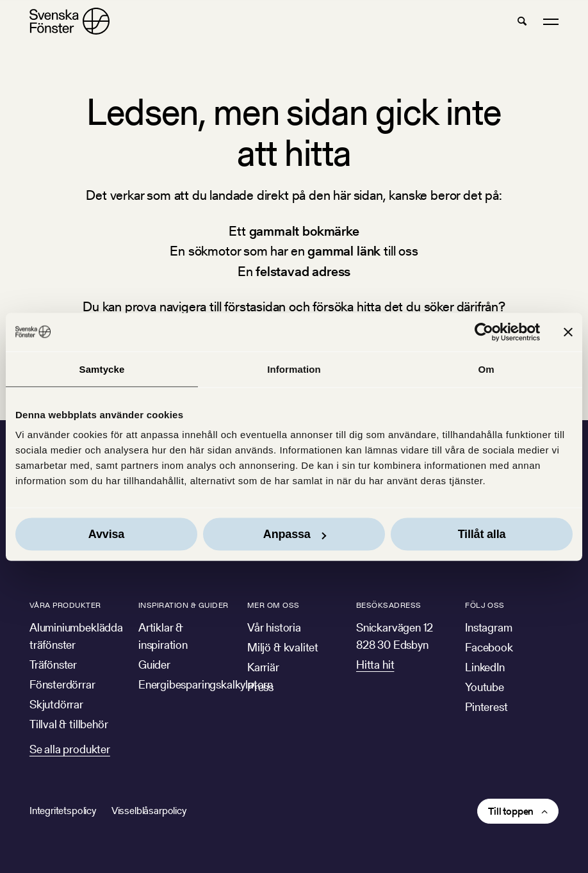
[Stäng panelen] (568, 332)
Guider (154, 665)
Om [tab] (486, 369)
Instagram (488, 627)
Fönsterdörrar (62, 684)
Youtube (485, 687)
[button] (522, 21)
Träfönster (53, 665)
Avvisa (106, 534)
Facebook (489, 647)
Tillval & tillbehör (69, 724)
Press (260, 687)
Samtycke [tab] (102, 369)
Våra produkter (65, 605)
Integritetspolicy (63, 811)
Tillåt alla (482, 534)
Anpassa (295, 534)
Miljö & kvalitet (283, 647)
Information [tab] (294, 369)
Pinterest (486, 707)
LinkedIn (485, 667)
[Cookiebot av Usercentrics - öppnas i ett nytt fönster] (484, 332)
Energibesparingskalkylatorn (206, 684)
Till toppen (511, 811)
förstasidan (255, 306)
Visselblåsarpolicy (149, 811)
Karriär (263, 667)
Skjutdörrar (56, 704)
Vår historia (274, 627)
